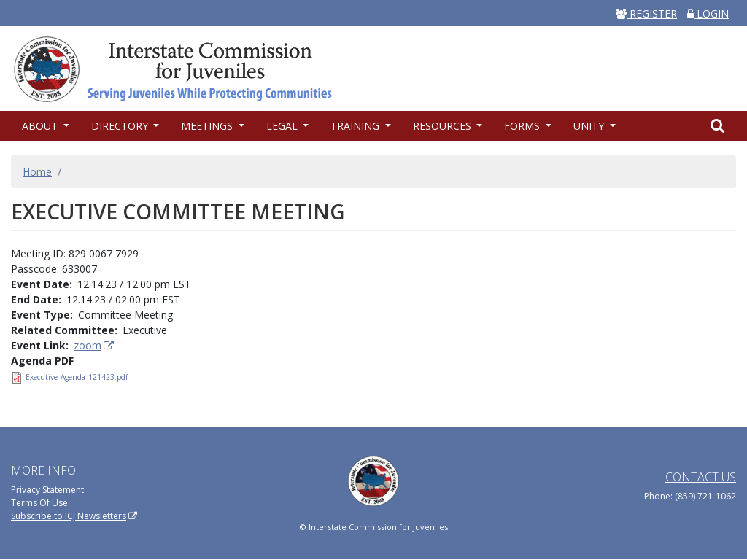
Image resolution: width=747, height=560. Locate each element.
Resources (444, 126)
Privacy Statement (47, 490)
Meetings (208, 126)
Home (37, 172)
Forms (523, 126)
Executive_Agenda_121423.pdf (77, 377)
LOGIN (708, 13)
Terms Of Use (39, 503)
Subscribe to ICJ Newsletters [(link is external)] (74, 516)
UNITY (590, 126)
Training (356, 126)
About (41, 126)
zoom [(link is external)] (94, 345)
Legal (283, 126)
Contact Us (701, 477)
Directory (121, 126)
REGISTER (646, 13)
